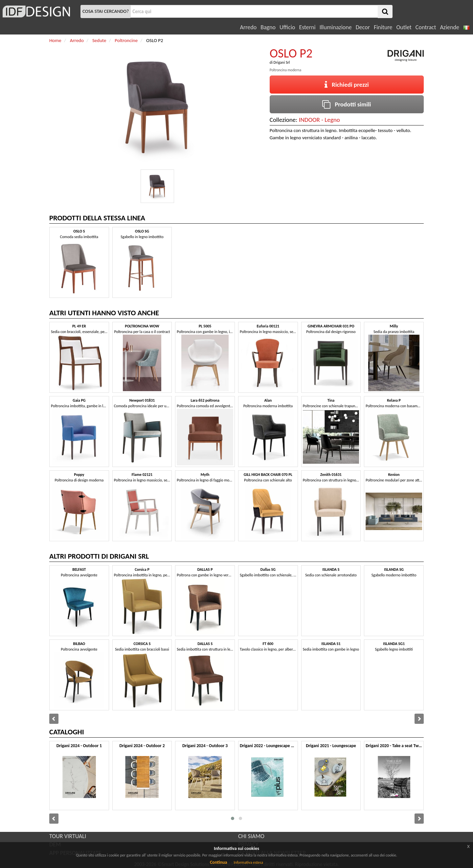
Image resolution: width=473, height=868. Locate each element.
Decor (363, 27)
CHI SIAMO (251, 836)
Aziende (449, 27)
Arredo (248, 27)
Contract (426, 27)
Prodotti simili (347, 104)
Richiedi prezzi (347, 85)
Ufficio (287, 27)
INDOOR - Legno (319, 120)
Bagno (268, 27)
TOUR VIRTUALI (68, 836)
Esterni (307, 27)
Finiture (383, 27)
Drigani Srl (282, 62)
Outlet (404, 27)
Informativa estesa (248, 862)
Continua (218, 862)
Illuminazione (336, 27)
